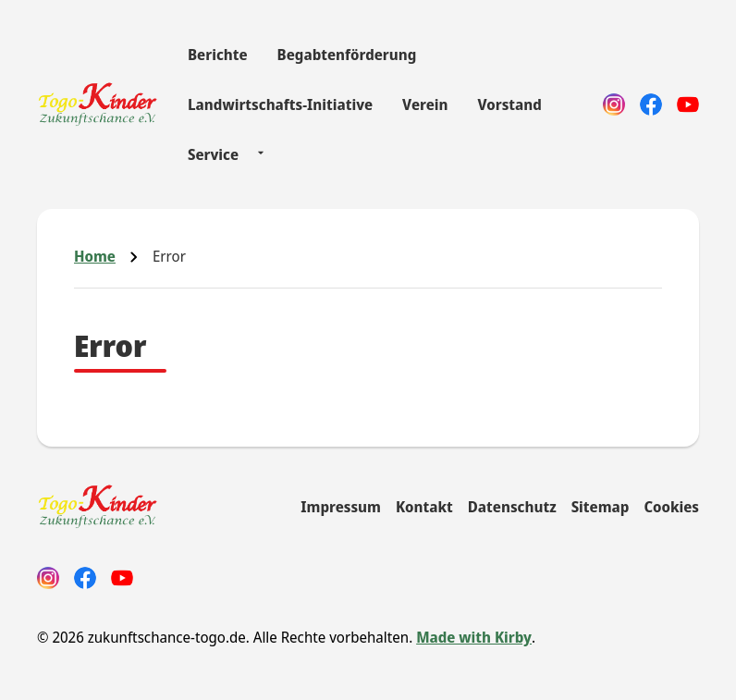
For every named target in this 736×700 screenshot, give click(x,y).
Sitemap (601, 507)
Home (95, 256)
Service (213, 154)
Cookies (671, 507)
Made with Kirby (474, 637)
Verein (425, 104)
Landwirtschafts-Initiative (280, 104)
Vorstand (509, 104)
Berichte (218, 55)
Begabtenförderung (347, 55)
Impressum (341, 507)
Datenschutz (512, 507)
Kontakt (424, 507)
